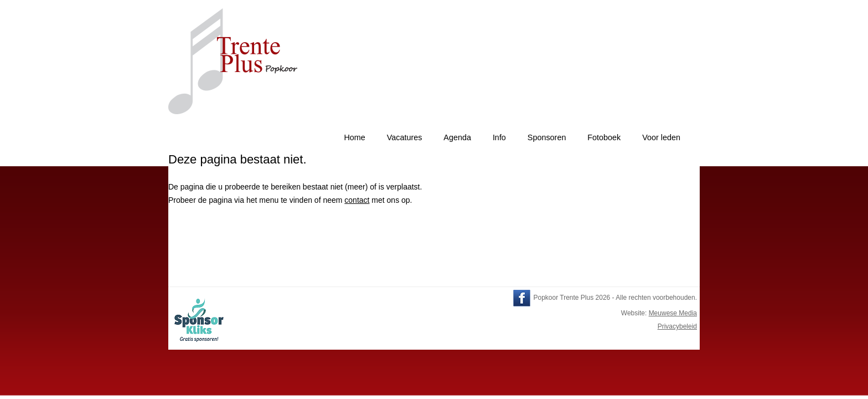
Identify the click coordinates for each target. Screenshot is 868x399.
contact (357, 200)
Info (499, 137)
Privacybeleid (677, 326)
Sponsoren (547, 137)
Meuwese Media (673, 313)
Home (354, 137)
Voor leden (661, 137)
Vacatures (405, 137)
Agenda (457, 137)
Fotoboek (604, 137)
